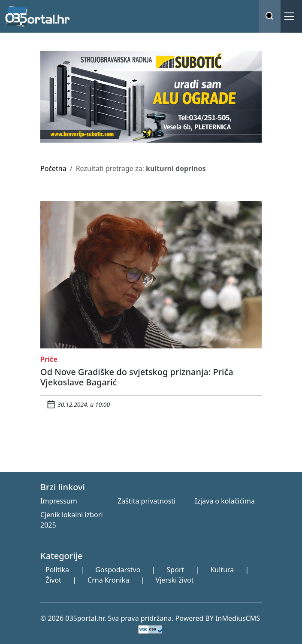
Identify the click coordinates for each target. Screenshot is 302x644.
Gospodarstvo (118, 570)
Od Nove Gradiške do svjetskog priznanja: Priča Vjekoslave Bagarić (137, 377)
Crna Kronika (108, 580)
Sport (176, 570)
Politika (57, 570)
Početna (53, 168)
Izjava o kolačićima (225, 501)
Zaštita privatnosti (146, 501)
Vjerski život (174, 580)
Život (53, 580)
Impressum (59, 501)
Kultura (222, 570)
